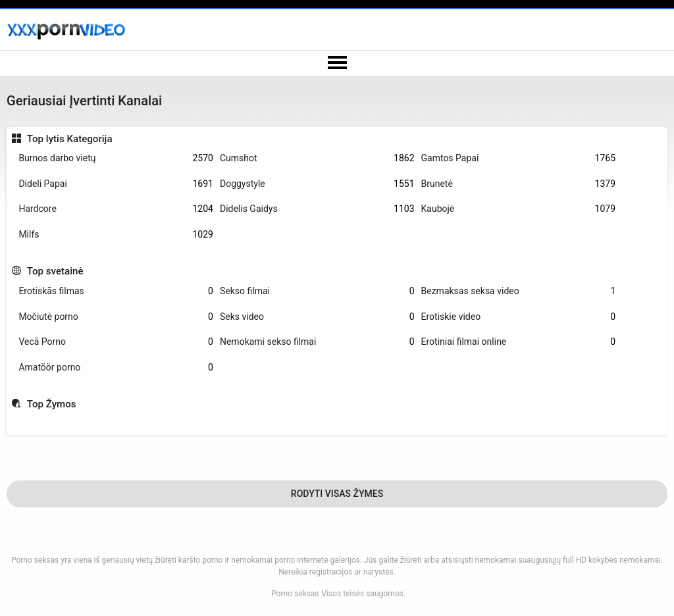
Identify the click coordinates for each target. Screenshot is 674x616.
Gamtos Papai (519, 158)
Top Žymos (52, 404)
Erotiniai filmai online (519, 342)
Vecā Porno (116, 342)
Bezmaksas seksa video (519, 291)
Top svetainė (55, 271)
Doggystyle (317, 184)
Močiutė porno (116, 317)
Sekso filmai (317, 291)
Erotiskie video (519, 317)
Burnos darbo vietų (116, 158)
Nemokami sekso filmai (317, 342)
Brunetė (519, 184)
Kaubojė (519, 209)
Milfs (116, 235)
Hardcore (116, 209)
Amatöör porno (116, 368)
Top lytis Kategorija (70, 139)
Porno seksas (295, 594)
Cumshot (317, 158)
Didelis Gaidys (317, 209)
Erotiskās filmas (116, 291)
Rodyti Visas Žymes (337, 494)
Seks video (317, 317)
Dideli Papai (116, 184)
